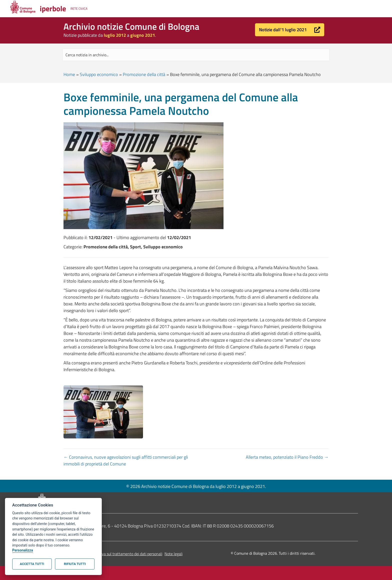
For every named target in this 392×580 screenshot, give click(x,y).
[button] (290, 30)
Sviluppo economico (99, 74)
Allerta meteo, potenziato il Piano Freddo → (287, 457)
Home (69, 74)
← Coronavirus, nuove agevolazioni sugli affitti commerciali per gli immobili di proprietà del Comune (126, 460)
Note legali (173, 554)
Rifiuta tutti (75, 564)
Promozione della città (144, 74)
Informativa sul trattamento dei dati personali (124, 554)
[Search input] (196, 55)
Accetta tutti (32, 564)
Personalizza (23, 550)
